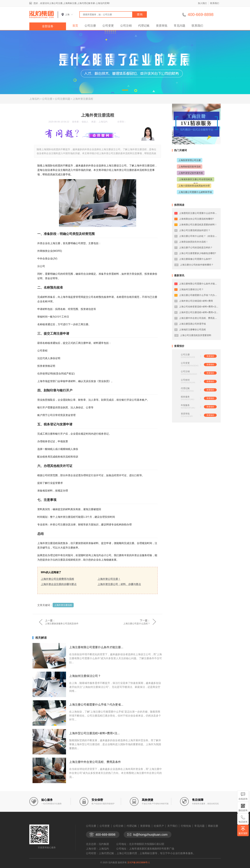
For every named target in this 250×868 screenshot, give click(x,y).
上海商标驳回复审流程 (190, 167)
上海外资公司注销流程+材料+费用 (196, 301)
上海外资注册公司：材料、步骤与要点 (119, 584)
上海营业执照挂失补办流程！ (194, 242)
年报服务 (185, 405)
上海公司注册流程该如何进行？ (195, 230)
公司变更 (108, 26)
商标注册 (213, 826)
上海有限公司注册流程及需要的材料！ (198, 225)
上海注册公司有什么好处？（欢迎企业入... (200, 236)
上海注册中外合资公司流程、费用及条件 (95, 762)
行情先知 (186, 826)
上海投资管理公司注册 (190, 160)
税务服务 (185, 397)
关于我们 (172, 826)
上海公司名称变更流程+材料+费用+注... (199, 307)
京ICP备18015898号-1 (138, 862)
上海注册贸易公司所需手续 (192, 324)
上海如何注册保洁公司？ (85, 676)
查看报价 (210, 356)
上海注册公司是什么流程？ (137, 624)
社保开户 (159, 826)
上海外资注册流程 (83, 99)
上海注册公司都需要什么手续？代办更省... (96, 705)
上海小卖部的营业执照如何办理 (194, 186)
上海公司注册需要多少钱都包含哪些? (198, 253)
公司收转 (185, 380)
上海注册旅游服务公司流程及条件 (62, 624)
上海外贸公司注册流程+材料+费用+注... (94, 733)
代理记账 (144, 26)
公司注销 (126, 26)
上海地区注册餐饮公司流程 (192, 330)
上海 (67, 14)
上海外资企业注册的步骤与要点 (59, 584)
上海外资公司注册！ (109, 579)
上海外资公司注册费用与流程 (57, 579)
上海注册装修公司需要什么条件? (195, 259)
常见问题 (180, 26)
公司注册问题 (62, 99)
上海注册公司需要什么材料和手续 (195, 192)
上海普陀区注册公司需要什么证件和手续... (200, 213)
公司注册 (90, 26)
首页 (75, 26)
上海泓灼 (34, 99)
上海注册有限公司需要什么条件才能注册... (96, 647)
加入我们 (202, 3)
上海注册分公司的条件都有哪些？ (197, 265)
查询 (140, 14)
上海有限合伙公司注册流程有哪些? (196, 219)
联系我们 (215, 3)
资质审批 (162, 26)
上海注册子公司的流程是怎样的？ (196, 247)
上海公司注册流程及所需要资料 (196, 335)
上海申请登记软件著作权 (191, 173)
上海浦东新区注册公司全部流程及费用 (196, 182)
